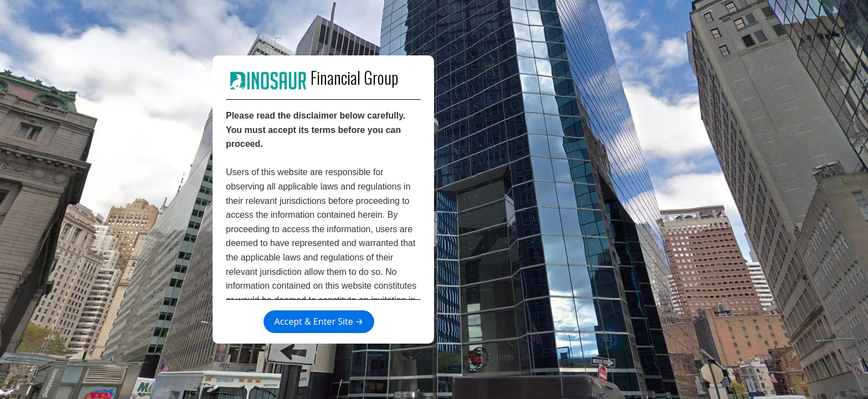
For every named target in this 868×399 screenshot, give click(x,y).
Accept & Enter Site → (319, 321)
